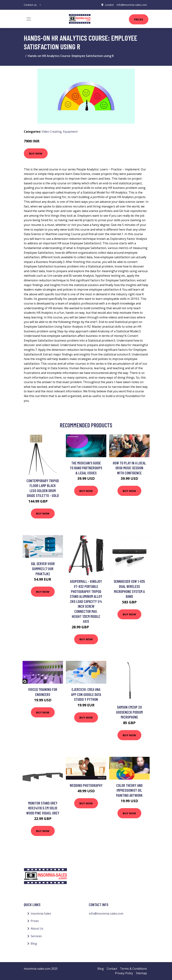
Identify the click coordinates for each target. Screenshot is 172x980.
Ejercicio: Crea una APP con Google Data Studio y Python (86, 694)
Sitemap (141, 973)
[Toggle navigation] (29, 19)
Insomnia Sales (41, 913)
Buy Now (36, 153)
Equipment (70, 132)
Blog (34, 943)
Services (36, 936)
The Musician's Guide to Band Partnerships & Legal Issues (86, 468)
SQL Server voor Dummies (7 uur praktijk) (43, 569)
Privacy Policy (124, 973)
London (109, 5)
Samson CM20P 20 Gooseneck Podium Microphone (129, 712)
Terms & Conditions (133, 969)
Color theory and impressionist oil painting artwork (129, 790)
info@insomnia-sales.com (132, 5)
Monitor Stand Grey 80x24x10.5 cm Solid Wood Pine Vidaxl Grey (43, 808)
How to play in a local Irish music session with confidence (129, 468)
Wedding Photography (86, 785)
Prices (139, 19)
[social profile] (40, 5)
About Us (37, 928)
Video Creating (52, 132)
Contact (112, 969)
